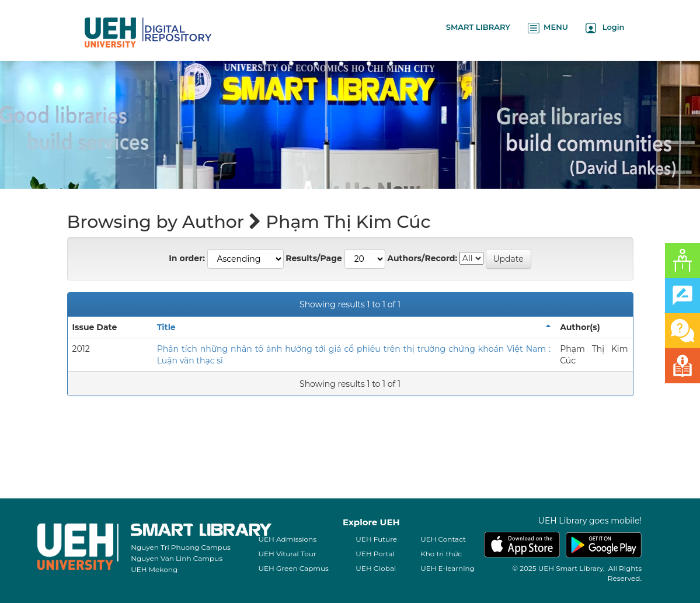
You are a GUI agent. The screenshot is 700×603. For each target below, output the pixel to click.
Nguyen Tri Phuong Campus (181, 547)
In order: (187, 258)
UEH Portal (375, 554)
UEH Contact (443, 539)
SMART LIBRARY (478, 27)
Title (166, 327)
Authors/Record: (422, 258)
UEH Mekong (154, 569)
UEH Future (376, 539)
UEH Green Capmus (294, 568)
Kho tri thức (441, 554)
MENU (548, 28)
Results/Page (314, 258)
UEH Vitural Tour (288, 554)
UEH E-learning (447, 568)
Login (605, 28)
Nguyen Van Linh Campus (177, 558)
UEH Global (376, 568)
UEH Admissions (288, 539)
